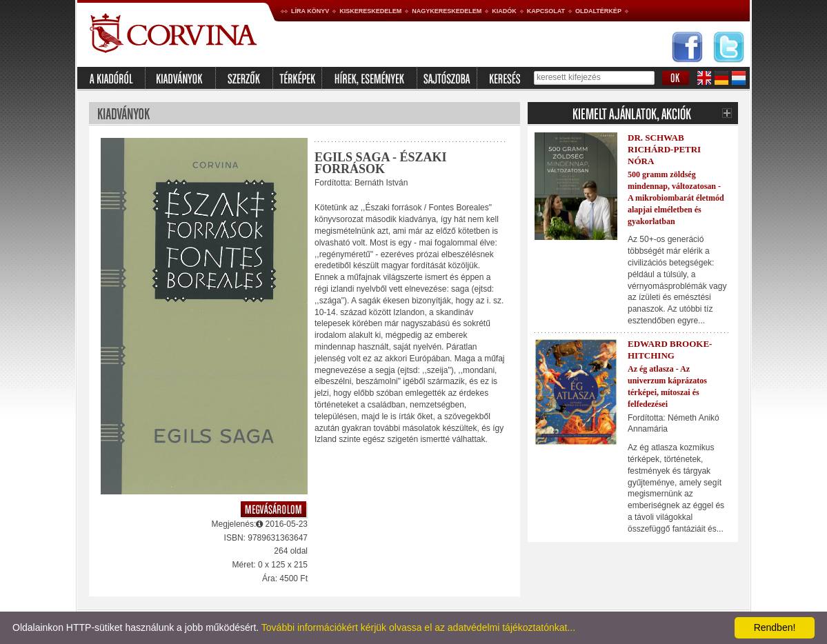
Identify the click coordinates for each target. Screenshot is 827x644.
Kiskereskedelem (370, 11)
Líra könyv (310, 11)
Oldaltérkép (598, 11)
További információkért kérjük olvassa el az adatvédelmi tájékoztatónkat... (418, 627)
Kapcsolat (546, 11)
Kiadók (504, 11)
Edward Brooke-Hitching (670, 350)
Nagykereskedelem (447, 11)
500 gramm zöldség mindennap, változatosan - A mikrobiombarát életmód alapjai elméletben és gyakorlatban (676, 198)
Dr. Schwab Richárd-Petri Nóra (664, 149)
